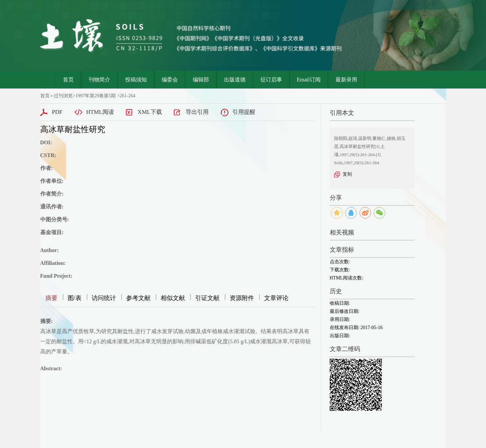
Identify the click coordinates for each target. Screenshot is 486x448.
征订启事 (271, 80)
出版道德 (235, 80)
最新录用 (346, 80)
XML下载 (150, 112)
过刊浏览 (63, 96)
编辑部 (201, 80)
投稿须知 (136, 80)
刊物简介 (99, 80)
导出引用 (197, 112)
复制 (347, 174)
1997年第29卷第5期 (96, 96)
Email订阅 (309, 80)
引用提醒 (244, 112)
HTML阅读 (100, 112)
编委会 (170, 80)
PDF (57, 112)
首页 (68, 80)
